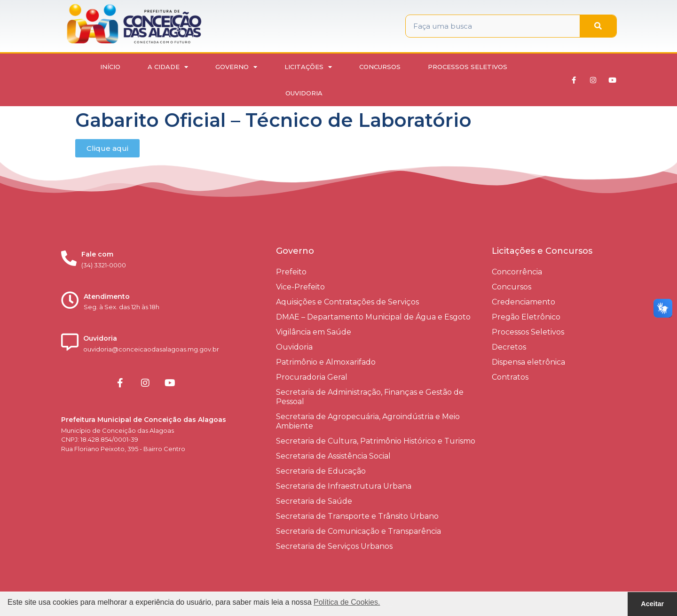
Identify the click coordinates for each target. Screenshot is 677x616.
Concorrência (517, 272)
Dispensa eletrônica (528, 362)
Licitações (308, 67)
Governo (236, 67)
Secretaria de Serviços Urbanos (334, 546)
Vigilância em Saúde (314, 332)
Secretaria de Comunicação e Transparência (358, 531)
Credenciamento (523, 302)
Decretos (509, 347)
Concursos (380, 67)
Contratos (510, 377)
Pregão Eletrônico (526, 317)
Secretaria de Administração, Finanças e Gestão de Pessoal (370, 397)
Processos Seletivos (468, 67)
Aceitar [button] (652, 604)
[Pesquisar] (598, 26)
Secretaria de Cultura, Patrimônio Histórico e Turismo (376, 441)
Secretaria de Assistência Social (333, 456)
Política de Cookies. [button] (347, 602)
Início (110, 67)
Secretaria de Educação (321, 471)
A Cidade (168, 67)
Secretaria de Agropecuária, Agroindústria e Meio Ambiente (368, 421)
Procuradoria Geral (312, 377)
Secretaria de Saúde (314, 501)
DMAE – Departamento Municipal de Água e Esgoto (373, 317)
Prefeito (291, 272)
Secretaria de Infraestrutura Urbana (344, 486)
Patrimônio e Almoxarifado (326, 362)
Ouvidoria (304, 93)
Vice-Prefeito (300, 287)
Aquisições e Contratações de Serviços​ (347, 302)
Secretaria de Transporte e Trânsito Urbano (357, 516)
